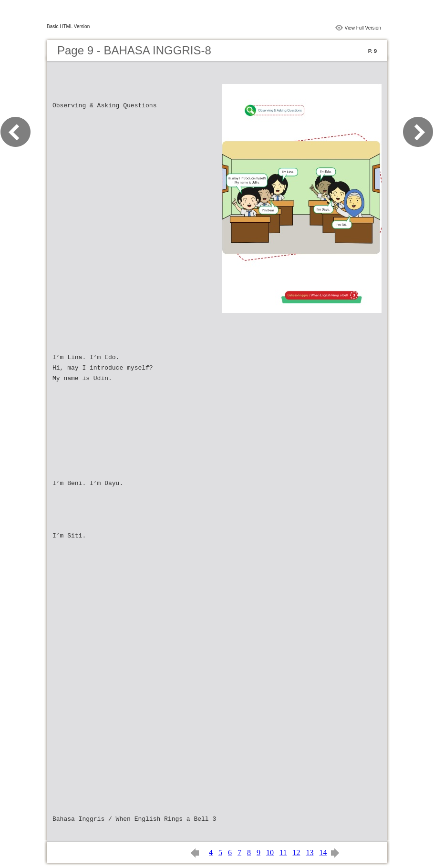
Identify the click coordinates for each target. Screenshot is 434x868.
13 (310, 852)
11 (283, 852)
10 (270, 852)
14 (323, 852)
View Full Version (363, 28)
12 (296, 852)
